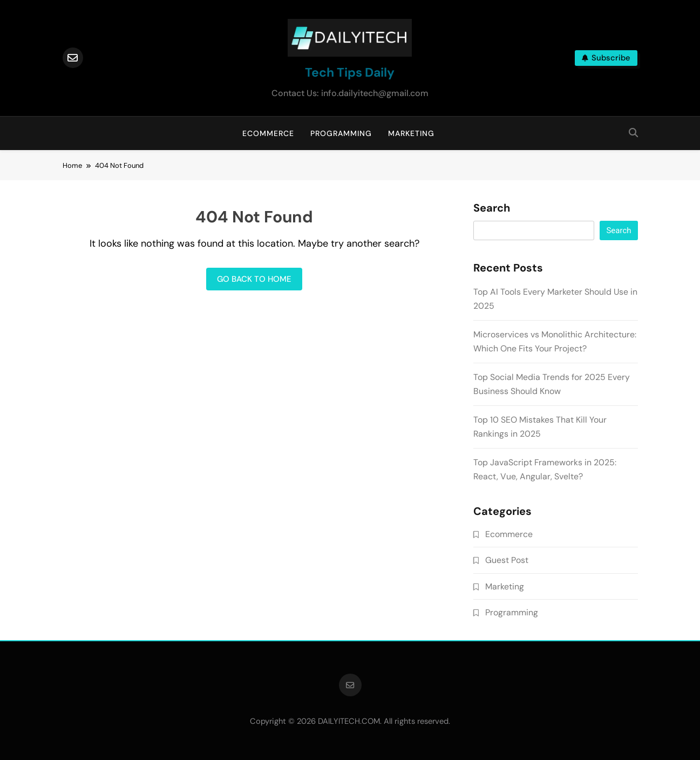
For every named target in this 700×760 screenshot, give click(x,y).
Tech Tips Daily (350, 72)
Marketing (411, 133)
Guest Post (507, 560)
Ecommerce (268, 133)
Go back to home (254, 279)
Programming (341, 133)
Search (492, 208)
